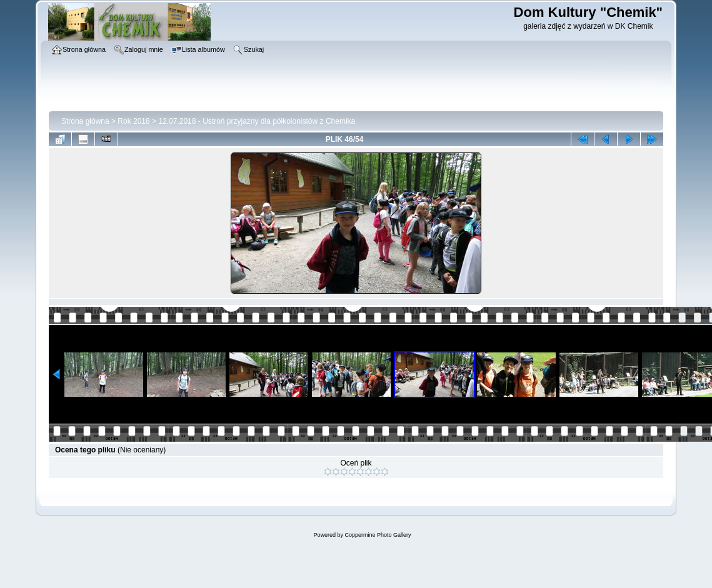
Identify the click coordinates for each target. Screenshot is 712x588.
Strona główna (85, 121)
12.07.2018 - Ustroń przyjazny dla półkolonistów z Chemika (257, 121)
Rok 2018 (133, 121)
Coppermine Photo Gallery (378, 535)
